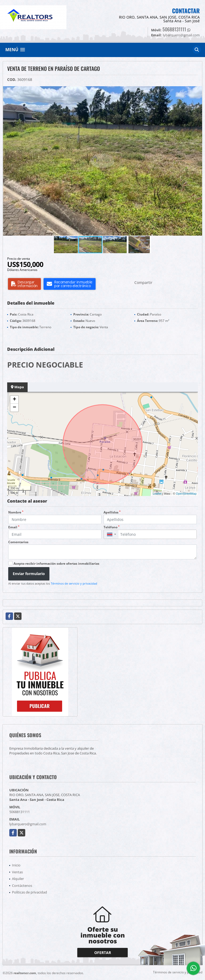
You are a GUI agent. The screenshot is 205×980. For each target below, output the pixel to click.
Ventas (17, 872)
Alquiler (18, 879)
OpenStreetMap (186, 494)
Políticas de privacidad (29, 892)
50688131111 (174, 29)
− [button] (14, 408)
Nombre (16, 512)
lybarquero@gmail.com (28, 824)
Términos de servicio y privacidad (74, 583)
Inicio (16, 865)
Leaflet (157, 494)
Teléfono (112, 527)
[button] (197, 91)
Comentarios (18, 542)
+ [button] (14, 400)
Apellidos (112, 512)
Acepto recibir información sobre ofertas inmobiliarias (56, 564)
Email (14, 527)
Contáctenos (22, 886)
